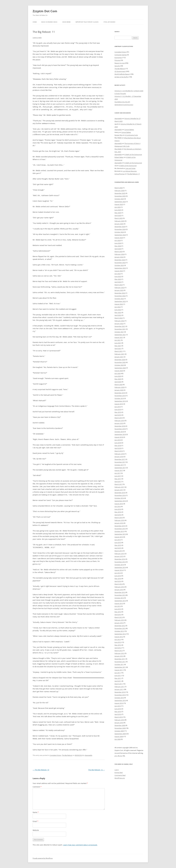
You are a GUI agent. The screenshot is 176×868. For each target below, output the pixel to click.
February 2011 (119, 687)
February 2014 (119, 587)
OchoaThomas (120, 174)
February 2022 (119, 321)
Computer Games (121, 55)
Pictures (117, 60)
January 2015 (119, 556)
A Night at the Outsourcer (133, 155)
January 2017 (119, 490)
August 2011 (119, 670)
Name (36, 812)
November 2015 (120, 529)
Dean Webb (66, 22)
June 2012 (118, 642)
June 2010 (118, 709)
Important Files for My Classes (87, 22)
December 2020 (120, 360)
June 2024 (118, 243)
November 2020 (120, 362)
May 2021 (118, 346)
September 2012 (120, 634)
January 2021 (119, 357)
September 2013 (120, 601)
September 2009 (120, 734)
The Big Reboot (67, 755)
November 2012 (120, 628)
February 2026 (119, 191)
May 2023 (118, 279)
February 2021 (119, 354)
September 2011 (120, 667)
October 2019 (119, 398)
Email (35, 821)
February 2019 (119, 421)
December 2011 (120, 659)
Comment (37, 787)
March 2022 (119, 318)
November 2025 (120, 196)
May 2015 (118, 545)
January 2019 (119, 423)
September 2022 (120, 301)
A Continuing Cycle (131, 135)
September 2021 (120, 335)
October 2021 (119, 332)
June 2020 (118, 376)
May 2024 (118, 246)
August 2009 (119, 736)
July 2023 (118, 274)
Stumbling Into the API (122, 102)
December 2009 (120, 725)
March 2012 (119, 651)
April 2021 (118, 348)
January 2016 (119, 523)
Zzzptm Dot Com (45, 11)
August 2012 (119, 637)
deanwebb (89, 755)
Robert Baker (119, 157)
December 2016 (120, 493)
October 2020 (119, 365)
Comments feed (120, 775)
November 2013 (120, 595)
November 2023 (120, 263)
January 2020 (119, 390)
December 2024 (120, 227)
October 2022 (119, 299)
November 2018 (120, 429)
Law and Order (130, 168)
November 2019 (120, 396)
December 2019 (120, 393)
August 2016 (119, 504)
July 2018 (118, 440)
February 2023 (119, 288)
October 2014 (119, 565)
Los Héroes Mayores (130, 171)
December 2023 (120, 260)
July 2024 (118, 240)
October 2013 (119, 598)
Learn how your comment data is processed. (80, 845)
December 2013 (120, 592)
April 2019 (118, 415)
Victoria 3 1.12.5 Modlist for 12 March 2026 (129, 91)
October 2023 (119, 265)
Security (117, 66)
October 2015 (119, 531)
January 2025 (119, 224)
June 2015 (118, 542)
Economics (118, 58)
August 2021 (119, 337)
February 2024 (119, 254)
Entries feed (119, 773)
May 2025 (118, 213)
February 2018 (119, 454)
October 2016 (119, 498)
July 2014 (118, 573)
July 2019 (118, 407)
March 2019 (119, 418)
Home (35, 22)
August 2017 (119, 470)
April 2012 (118, 648)
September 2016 (120, 501)
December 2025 (120, 193)
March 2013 (119, 617)
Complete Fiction (55, 755)
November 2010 (120, 695)
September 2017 (120, 468)
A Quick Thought (120, 94)
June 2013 (118, 609)
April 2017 (118, 482)
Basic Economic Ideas (49, 22)
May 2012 (118, 645)
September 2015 (120, 534)
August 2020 (119, 371)
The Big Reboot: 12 (96, 770)
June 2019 (118, 409)
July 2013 (118, 606)
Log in (117, 770)
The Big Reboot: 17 (133, 174)
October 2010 (119, 698)
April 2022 (118, 315)
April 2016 (118, 515)
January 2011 (119, 689)
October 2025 (119, 199)
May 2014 (118, 579)
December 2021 (120, 326)
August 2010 (119, 703)
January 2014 (119, 590)
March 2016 (119, 518)
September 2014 (120, 567)
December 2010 (120, 692)
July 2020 (118, 373)
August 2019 (119, 404)
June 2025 (118, 210)
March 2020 (119, 385)
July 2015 (118, 540)
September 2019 (120, 401)
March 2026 (119, 188)
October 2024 (119, 232)
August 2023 (119, 271)
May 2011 (118, 678)
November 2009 (120, 728)
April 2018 (118, 448)
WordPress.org (120, 778)
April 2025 (118, 215)
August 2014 (119, 570)
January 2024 (119, 257)
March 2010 (119, 717)
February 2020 (119, 387)
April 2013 (118, 615)
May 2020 (118, 379)
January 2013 (119, 623)
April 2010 (118, 714)
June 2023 (118, 276)
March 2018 (119, 451)
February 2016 (119, 520)
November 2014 (120, 562)
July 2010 (118, 706)
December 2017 (120, 459)
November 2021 (120, 329)
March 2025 (119, 218)
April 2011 (118, 681)
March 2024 (119, 251)
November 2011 (120, 662)
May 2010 (118, 712)
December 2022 (120, 293)
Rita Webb (118, 149)
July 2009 (118, 739)
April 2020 (118, 382)
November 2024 (120, 229)
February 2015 (119, 554)
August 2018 (119, 437)
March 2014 (119, 584)
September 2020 (120, 368)
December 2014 (120, 559)
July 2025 (118, 207)
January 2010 (119, 723)
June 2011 (118, 676)
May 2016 (118, 512)
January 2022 (119, 324)
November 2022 (120, 296)
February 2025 (119, 221)
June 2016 (118, 509)
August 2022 (119, 304)
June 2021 (118, 343)
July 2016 (118, 506)
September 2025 (120, 202)
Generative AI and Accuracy (124, 105)
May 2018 (118, 445)
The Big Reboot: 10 (41, 770)
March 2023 (119, 285)
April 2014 (118, 581)
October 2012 (119, 631)
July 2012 (118, 639)
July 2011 (118, 673)
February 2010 (119, 720)
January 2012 (119, 656)
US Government (120, 71)
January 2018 (119, 457)
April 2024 (118, 249)
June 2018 (118, 443)
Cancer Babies (129, 130)
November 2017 (120, 462)
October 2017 (119, 465)
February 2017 (119, 487)
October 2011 (119, 664)
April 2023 (118, 282)
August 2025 (119, 204)
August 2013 (119, 603)
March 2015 (119, 551)
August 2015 (119, 537)
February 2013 (119, 620)
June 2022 (118, 310)
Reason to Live (120, 63)
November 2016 (120, 495)
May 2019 (118, 412)
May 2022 (118, 312)
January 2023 (119, 290)
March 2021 (119, 351)
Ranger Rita (118, 135)
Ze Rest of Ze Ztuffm (121, 77)
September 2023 (120, 268)
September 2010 (120, 700)
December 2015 (120, 526)
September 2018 (120, 434)
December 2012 (120, 626)
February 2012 (119, 653)
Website (36, 830)
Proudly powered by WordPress (43, 858)
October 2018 (119, 432)
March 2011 (119, 684)
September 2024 (120, 235)
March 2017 (119, 484)
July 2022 (118, 307)
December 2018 (120, 426)
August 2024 (119, 238)
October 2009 (119, 731)
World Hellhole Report (122, 74)
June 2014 (118, 576)
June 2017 (118, 476)
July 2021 (118, 340)
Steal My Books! (109, 22)
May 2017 (118, 479)
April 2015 (118, 548)
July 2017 (118, 473)
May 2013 (118, 612)
